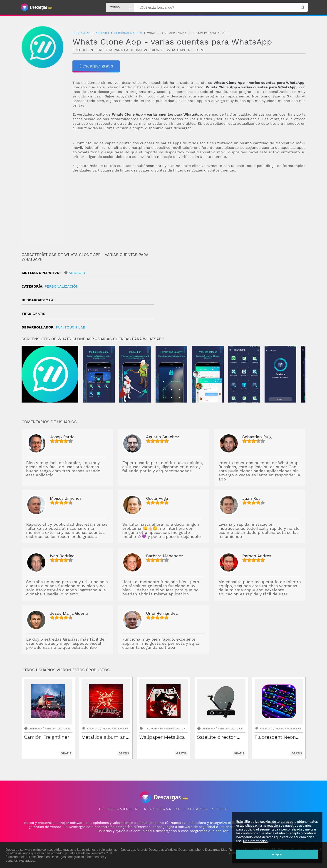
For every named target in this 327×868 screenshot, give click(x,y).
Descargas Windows (163, 850)
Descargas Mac (216, 850)
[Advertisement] (189, 213)
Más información (255, 841)
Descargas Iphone (191, 850)
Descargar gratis (96, 66)
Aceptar (277, 854)
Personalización (61, 286)
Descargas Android (134, 850)
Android (77, 273)
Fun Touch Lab (71, 327)
